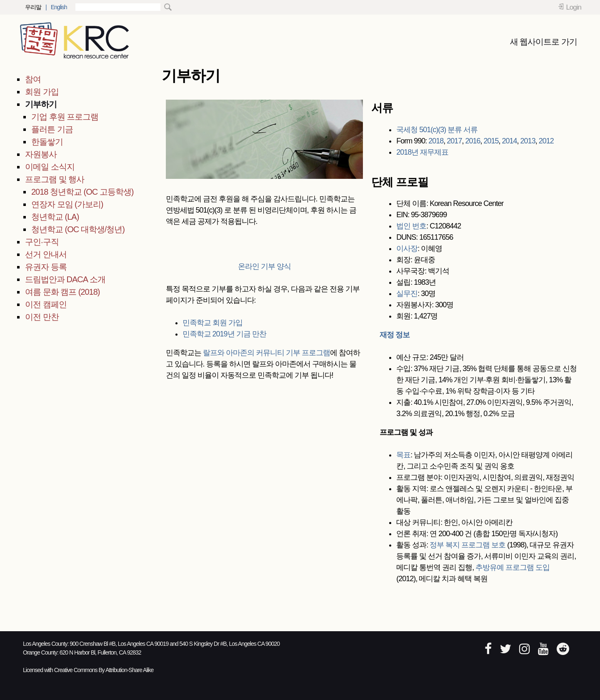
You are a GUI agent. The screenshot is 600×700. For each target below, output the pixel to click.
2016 (472, 141)
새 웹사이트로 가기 (544, 42)
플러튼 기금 (52, 129)
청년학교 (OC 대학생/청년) (78, 229)
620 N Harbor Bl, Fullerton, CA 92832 (100, 652)
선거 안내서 (46, 254)
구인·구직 (42, 242)
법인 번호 (411, 226)
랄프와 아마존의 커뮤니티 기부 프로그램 (266, 353)
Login (574, 7)
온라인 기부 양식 (264, 266)
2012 (546, 141)
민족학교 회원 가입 (212, 323)
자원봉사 (41, 154)
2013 (528, 141)
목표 (403, 455)
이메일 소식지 (50, 167)
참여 (33, 79)
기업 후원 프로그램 (65, 117)
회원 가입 (42, 92)
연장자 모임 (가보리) (67, 204)
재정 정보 (395, 335)
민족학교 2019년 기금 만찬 (224, 334)
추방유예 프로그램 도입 (512, 567)
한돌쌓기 (47, 142)
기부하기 (41, 104)
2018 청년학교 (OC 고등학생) (82, 192)
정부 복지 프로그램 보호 (467, 545)
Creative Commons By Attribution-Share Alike (104, 670)
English (59, 7)
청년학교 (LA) (55, 217)
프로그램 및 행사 (55, 179)
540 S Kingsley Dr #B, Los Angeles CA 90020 (230, 644)
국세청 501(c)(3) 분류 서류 (437, 130)
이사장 (407, 248)
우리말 (33, 7)
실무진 (407, 294)
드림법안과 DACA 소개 (65, 279)
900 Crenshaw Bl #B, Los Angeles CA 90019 (119, 644)
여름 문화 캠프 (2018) (62, 292)
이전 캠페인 (46, 304)
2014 (510, 141)
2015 (491, 141)
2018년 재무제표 (422, 152)
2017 (454, 141)
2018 (436, 141)
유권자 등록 (46, 267)
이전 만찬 (42, 317)
